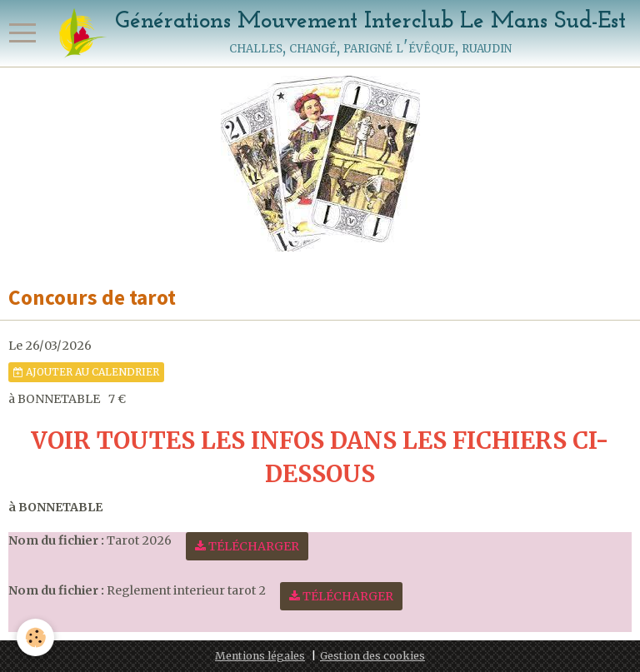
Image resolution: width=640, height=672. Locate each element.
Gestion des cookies (372, 656)
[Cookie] (35, 637)
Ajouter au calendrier (86, 372)
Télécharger (247, 546)
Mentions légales (260, 656)
